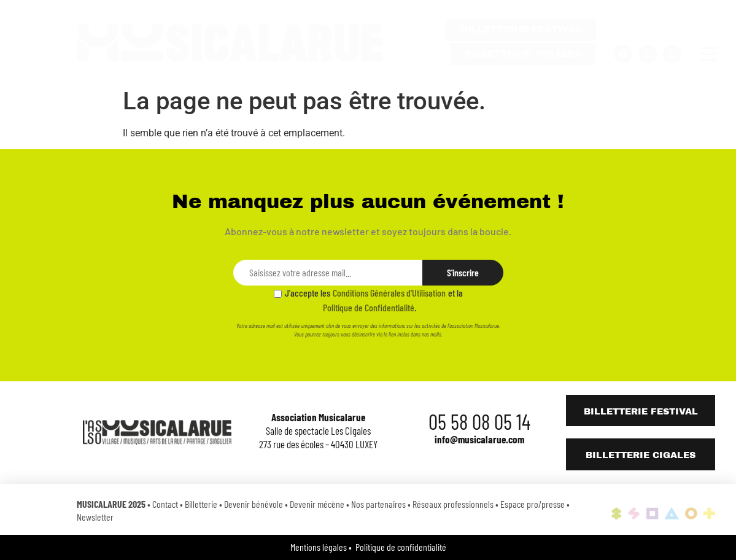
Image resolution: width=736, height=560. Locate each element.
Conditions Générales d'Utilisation (389, 293)
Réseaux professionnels (453, 504)
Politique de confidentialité (401, 547)
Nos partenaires (378, 504)
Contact (165, 504)
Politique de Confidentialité (369, 307)
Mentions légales (319, 547)
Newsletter (95, 517)
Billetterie (201, 504)
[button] (709, 54)
